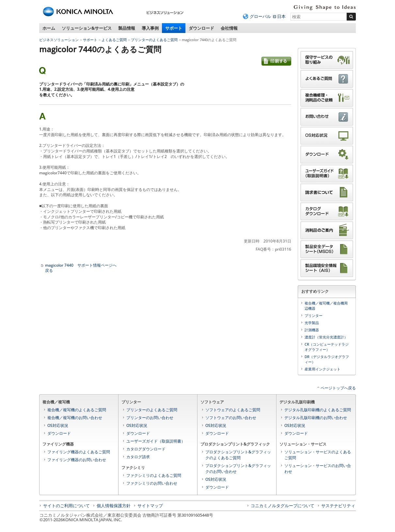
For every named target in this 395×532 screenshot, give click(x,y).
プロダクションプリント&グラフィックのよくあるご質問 (238, 455)
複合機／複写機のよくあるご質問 (77, 410)
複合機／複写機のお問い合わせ (75, 418)
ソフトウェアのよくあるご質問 (233, 410)
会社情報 (229, 28)
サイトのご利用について (66, 506)
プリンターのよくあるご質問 (154, 40)
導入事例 (150, 28)
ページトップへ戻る (338, 388)
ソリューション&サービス (87, 28)
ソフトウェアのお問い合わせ (231, 418)
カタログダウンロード (146, 449)
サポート (174, 28)
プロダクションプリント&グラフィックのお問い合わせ (238, 469)
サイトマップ (150, 506)
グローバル (260, 16)
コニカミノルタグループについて (283, 506)
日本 (281, 16)
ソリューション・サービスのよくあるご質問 (318, 455)
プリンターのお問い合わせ (150, 418)
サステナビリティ (338, 506)
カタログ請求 (138, 457)
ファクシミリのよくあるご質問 (154, 475)
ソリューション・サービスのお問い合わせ (318, 469)
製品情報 (127, 28)
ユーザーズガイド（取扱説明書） (156, 441)
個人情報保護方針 (114, 506)
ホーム (49, 28)
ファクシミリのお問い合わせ (152, 483)
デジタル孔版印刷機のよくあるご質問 (318, 410)
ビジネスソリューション (59, 40)
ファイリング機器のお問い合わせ (77, 460)
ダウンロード (201, 28)
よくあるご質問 (114, 40)
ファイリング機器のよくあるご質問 (79, 452)
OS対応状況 (58, 425)
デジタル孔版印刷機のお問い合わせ (316, 418)
